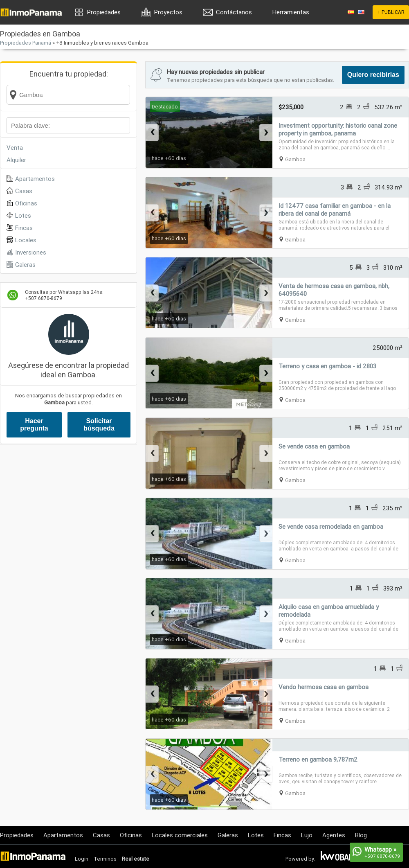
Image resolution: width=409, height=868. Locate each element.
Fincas (24, 228)
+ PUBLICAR (391, 12)
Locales (26, 240)
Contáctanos (234, 12)
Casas (24, 191)
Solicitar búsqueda (99, 425)
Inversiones (31, 252)
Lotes (23, 215)
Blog (361, 835)
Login (82, 859)
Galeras (25, 265)
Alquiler (16, 160)
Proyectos (168, 12)
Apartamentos (35, 179)
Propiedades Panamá (26, 43)
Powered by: (300, 859)
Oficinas (26, 203)
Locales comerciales (180, 835)
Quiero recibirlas (373, 75)
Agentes (334, 835)
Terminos (105, 859)
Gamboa (295, 159)
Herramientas (291, 12)
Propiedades (104, 12)
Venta (15, 148)
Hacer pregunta (34, 425)
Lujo (307, 835)
